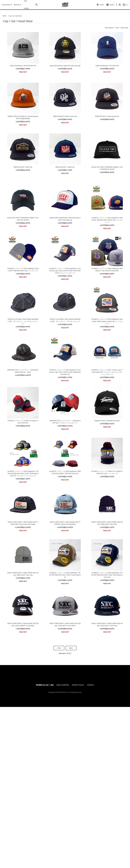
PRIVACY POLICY (78, 685)
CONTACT (91, 685)
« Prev (59, 648)
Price (117, 28)
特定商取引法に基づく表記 (45, 685)
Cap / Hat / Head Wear (15, 16)
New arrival (124, 28)
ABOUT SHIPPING (63, 685)
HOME (4, 16)
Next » (71, 648)
